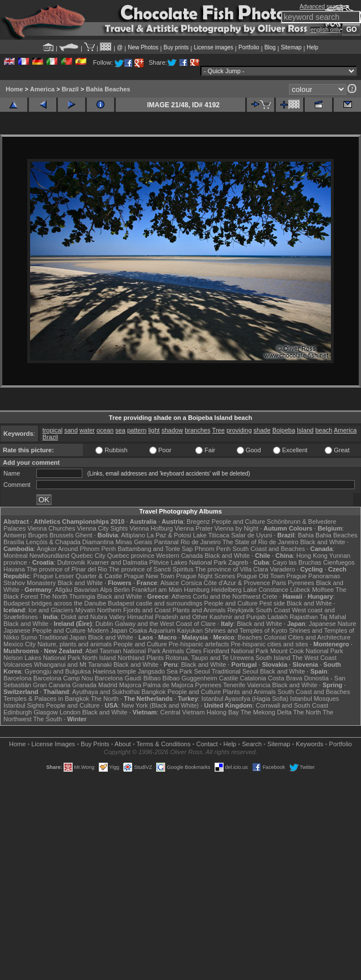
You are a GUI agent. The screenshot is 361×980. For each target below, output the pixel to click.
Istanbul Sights (24, 705)
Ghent (84, 535)
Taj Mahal (333, 617)
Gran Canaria (52, 685)
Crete (270, 596)
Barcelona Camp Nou (63, 678)
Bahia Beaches (108, 89)
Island (305, 430)
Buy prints (176, 47)
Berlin (121, 590)
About (123, 744)
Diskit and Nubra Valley (94, 617)
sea (120, 430)
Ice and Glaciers (51, 610)
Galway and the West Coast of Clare (165, 624)
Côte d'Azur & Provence (237, 583)
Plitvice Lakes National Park (188, 562)
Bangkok (154, 692)
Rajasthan (304, 617)
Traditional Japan (62, 637)
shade (262, 430)
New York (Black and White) (160, 705)
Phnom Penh (213, 549)
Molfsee (323, 590)
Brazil (70, 89)
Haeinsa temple (114, 671)
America (42, 89)
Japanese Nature (333, 624)
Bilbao (152, 678)
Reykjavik (240, 610)
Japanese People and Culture (45, 630)
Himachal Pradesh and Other (167, 617)
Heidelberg (226, 590)
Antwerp (15, 535)
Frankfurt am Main (157, 590)
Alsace (169, 583)
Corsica (191, 583)
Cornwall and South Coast (292, 705)
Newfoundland (49, 556)
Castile (229, 678)
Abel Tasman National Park (123, 651)
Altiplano (133, 535)
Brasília (14, 542)
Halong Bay (223, 712)
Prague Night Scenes (205, 576)
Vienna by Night (236, 528)
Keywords (309, 744)
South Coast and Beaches (268, 549)
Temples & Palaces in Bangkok (46, 699)
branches (197, 430)
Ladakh (278, 617)
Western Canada (179, 556)
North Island (99, 658)
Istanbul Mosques (314, 699)
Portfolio (249, 47)
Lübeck (300, 590)
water (87, 430)
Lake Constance (266, 590)
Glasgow (46, 712)
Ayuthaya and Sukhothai (106, 692)
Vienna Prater (194, 528)
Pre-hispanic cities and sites (270, 644)
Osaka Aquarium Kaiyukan (166, 630)
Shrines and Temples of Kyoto (246, 630)
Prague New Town (149, 576)
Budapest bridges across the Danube (55, 603)
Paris (279, 583)
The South (47, 719)
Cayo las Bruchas (297, 562)
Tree (219, 430)
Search (252, 744)
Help (312, 47)
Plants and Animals (199, 610)
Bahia (306, 535)
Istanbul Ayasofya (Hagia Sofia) (245, 699)
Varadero (282, 569)
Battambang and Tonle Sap (155, 549)
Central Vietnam (182, 712)
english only (326, 30)
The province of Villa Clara (232, 569)
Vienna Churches (51, 528)
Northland (131, 658)
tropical (53, 430)
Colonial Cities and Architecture (307, 637)
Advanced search (322, 7)
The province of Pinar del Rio (67, 569)
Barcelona (18, 678)
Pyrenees (301, 583)
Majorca (130, 685)
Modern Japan (107, 630)
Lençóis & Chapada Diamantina (70, 542)
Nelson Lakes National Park (42, 658)
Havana (14, 569)
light (154, 430)
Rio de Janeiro (201, 542)
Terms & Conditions (163, 744)
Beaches (250, 637)
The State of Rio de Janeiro (261, 542)
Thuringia (82, 596)
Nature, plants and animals (75, 644)
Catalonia (253, 678)
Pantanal (166, 542)
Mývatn (85, 610)
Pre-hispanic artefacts (199, 644)
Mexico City (20, 644)
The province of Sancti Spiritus (151, 569)
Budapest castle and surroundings (155, 603)
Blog (270, 47)
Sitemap (291, 47)
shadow (172, 430)
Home (14, 89)
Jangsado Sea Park (165, 671)
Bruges (38, 535)
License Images (53, 744)
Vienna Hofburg (151, 528)
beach (324, 430)
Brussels (61, 535)
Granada (84, 685)
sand (71, 430)
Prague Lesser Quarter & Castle (78, 576)
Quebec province (131, 556)
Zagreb (238, 562)
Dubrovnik (72, 562)
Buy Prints (95, 744)
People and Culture (238, 521)
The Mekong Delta (266, 712)
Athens (181, 596)
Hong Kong (312, 556)
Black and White (323, 542)
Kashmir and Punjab (238, 617)
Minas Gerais (134, 542)
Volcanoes (18, 664)
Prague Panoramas (314, 576)
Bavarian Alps (93, 590)
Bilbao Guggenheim (190, 678)
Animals (173, 651)
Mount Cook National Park (307, 651)
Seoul (202, 671)
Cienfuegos (339, 562)
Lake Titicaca (211, 535)
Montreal (16, 556)
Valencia (259, 685)
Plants (155, 658)
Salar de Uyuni (251, 535)
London (70, 712)
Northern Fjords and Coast (134, 610)
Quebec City (88, 556)
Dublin (104, 624)
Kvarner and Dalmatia (117, 562)
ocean (105, 430)
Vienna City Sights (102, 528)
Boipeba (284, 430)
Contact (207, 744)
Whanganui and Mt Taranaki (73, 664)
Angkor (47, 549)
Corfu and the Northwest (227, 596)
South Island (273, 658)
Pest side (272, 603)
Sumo (29, 637)
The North (54, 596)
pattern (137, 430)
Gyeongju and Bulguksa (58, 671)
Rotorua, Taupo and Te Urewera (210, 658)
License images (214, 47)
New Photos (143, 47)
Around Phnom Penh (87, 549)
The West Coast (314, 658)
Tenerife (234, 685)
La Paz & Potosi (169, 535)
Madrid (108, 685)
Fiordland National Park (236, 651)
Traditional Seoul (235, 671)
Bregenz (198, 521)
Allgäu (64, 590)
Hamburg (197, 590)
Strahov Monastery (30, 583)
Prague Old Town (261, 576)
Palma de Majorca (168, 685)
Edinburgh (18, 712)
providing (239, 430)
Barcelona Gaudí (118, 678)
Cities (194, 651)
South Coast (273, 610)
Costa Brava (285, 678)
